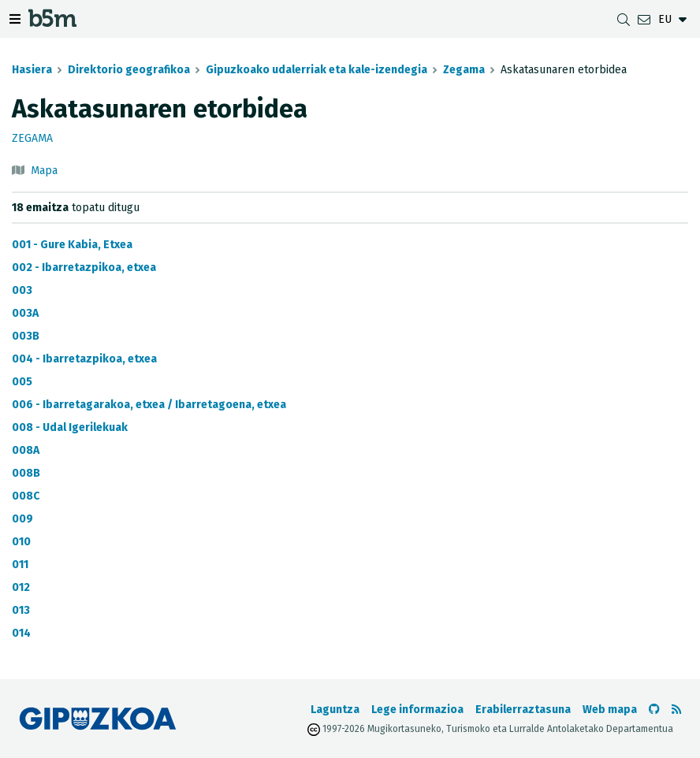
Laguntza (335, 710)
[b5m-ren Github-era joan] (654, 710)
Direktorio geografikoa (129, 70)
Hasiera (32, 70)
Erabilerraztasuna (523, 710)
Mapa (44, 171)
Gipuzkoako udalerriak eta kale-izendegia (316, 70)
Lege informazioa (417, 710)
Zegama (464, 70)
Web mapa (610, 710)
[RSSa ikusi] (676, 710)
